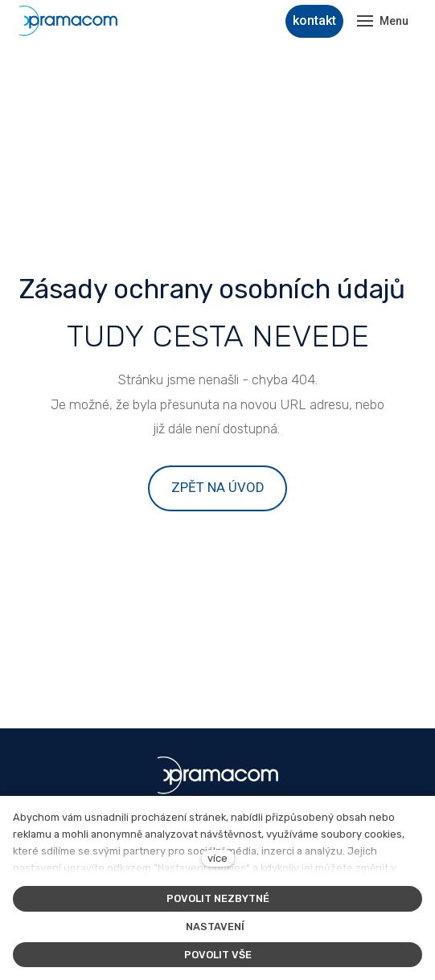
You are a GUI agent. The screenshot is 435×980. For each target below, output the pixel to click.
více (217, 858)
